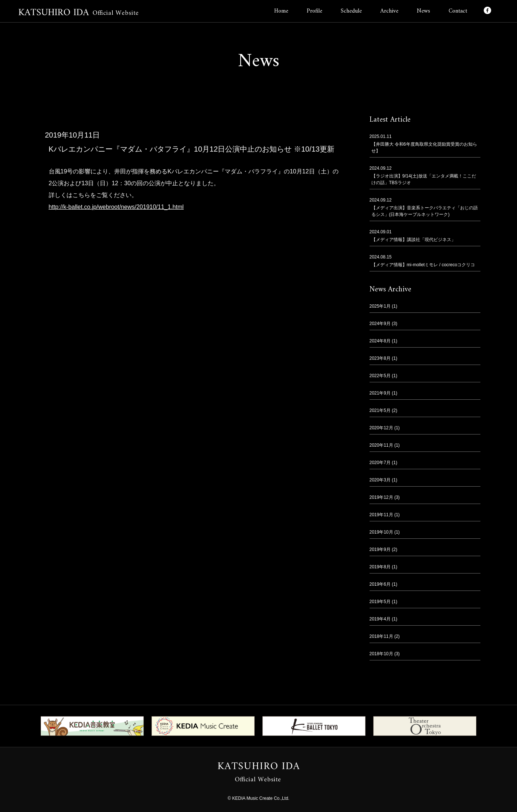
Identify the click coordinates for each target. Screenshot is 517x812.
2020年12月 (381, 428)
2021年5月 (380, 410)
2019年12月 (381, 497)
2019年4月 (380, 619)
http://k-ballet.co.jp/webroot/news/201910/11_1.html (116, 207)
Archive (389, 11)
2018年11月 (381, 636)
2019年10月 (381, 532)
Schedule (351, 11)
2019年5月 (380, 602)
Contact (458, 11)
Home (281, 11)
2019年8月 (380, 567)
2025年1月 (380, 306)
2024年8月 (380, 341)
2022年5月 (380, 376)
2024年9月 (380, 324)
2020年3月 (380, 480)
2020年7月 (380, 463)
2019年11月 (381, 515)
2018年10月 (381, 654)
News (424, 11)
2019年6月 (380, 584)
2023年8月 (380, 358)
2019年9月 (380, 549)
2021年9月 (380, 393)
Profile (314, 11)
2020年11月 (381, 445)
